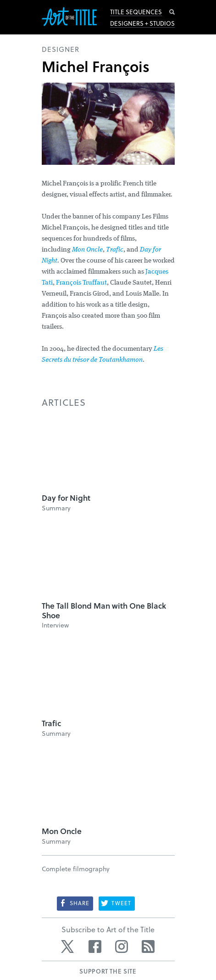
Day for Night (66, 498)
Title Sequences (136, 12)
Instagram (122, 946)
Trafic (115, 250)
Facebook (95, 946)
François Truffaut (81, 283)
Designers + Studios (142, 23)
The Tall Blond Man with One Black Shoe (104, 610)
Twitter (68, 946)
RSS (148, 946)
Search (172, 12)
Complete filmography (76, 869)
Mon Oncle (87, 250)
